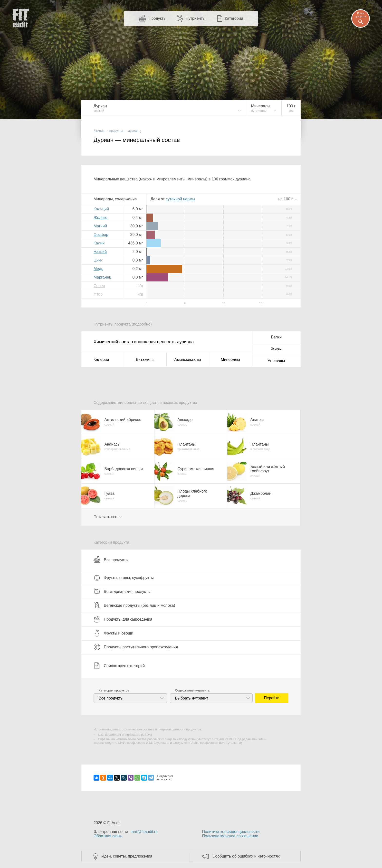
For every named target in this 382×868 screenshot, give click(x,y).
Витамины (145, 359)
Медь (98, 269)
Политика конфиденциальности (231, 832)
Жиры (276, 349)
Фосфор (101, 235)
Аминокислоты (188, 359)
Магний (100, 226)
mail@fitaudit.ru (144, 832)
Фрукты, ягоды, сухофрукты (124, 578)
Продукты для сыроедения (123, 619)
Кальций (101, 209)
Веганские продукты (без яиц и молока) (134, 605)
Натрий (100, 252)
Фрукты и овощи (113, 633)
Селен (99, 286)
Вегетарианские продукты (122, 591)
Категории (234, 18)
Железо (100, 218)
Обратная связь (108, 836)
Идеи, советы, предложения (127, 856)
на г (286, 199)
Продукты (157, 18)
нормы (180, 199)
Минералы (230, 359)
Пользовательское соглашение (230, 836)
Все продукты (111, 560)
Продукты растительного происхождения (136, 647)
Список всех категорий (119, 666)
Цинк (98, 260)
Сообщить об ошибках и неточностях (246, 856)
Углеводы (276, 361)
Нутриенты (196, 18)
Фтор (98, 294)
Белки (276, 337)
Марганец (102, 277)
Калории (101, 359)
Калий (99, 243)
